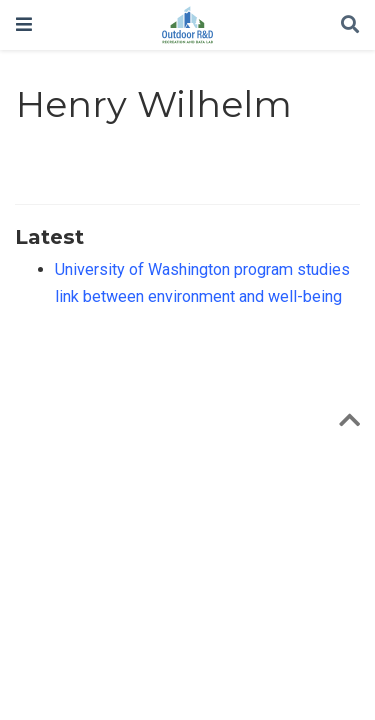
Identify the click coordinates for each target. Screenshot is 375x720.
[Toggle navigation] (24, 24)
